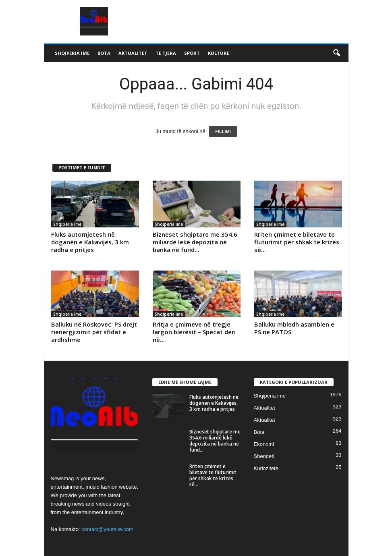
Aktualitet (133, 53)
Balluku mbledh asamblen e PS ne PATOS (294, 328)
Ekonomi (264, 444)
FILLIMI (223, 131)
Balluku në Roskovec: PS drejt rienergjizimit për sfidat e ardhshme (94, 332)
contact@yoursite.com (107, 529)
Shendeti (264, 456)
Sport (192, 53)
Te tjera (166, 53)
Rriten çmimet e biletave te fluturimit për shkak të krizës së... (297, 242)
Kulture (219, 53)
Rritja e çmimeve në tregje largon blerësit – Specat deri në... (194, 332)
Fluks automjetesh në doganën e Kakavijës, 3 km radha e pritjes (90, 242)
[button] (336, 53)
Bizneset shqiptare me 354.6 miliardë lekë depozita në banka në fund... (195, 242)
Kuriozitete (266, 468)
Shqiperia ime (72, 53)
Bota (104, 53)
